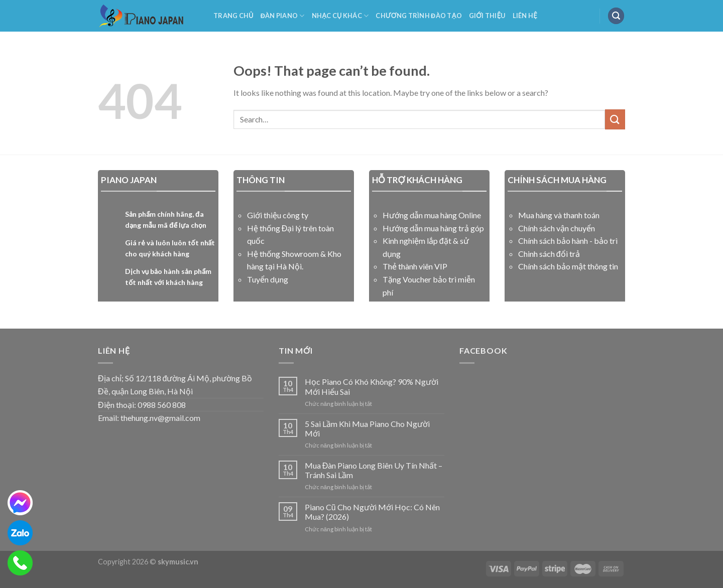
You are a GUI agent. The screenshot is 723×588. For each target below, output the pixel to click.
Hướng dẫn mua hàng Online (432, 215)
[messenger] (20, 503)
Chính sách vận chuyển (557, 228)
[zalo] (20, 533)
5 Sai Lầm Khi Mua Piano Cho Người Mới (367, 428)
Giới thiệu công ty (278, 215)
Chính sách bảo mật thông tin (568, 266)
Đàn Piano (283, 16)
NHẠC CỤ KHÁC (340, 16)
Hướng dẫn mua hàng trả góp (433, 228)
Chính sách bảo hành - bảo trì (568, 241)
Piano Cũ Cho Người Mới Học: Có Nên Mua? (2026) (372, 512)
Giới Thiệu (487, 16)
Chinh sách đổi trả (549, 254)
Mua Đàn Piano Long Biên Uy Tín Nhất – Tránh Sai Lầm (374, 470)
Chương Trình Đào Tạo (419, 16)
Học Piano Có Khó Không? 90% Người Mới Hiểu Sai (372, 386)
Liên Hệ (525, 16)
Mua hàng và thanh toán (559, 215)
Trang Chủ (233, 16)
